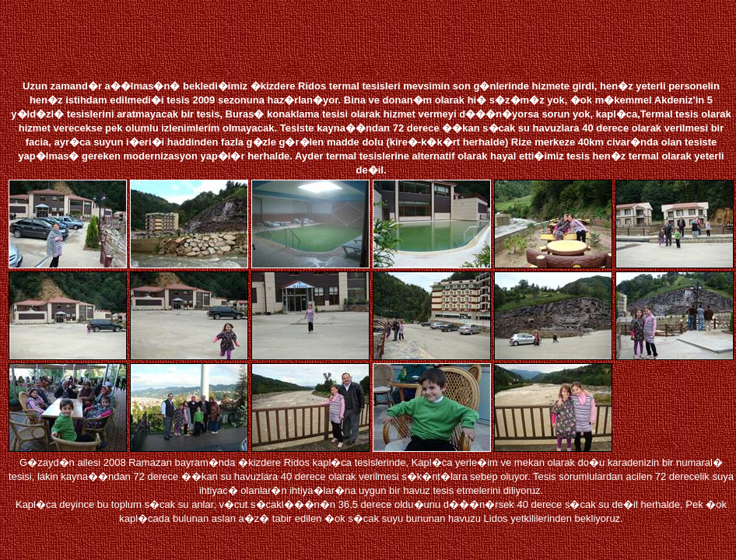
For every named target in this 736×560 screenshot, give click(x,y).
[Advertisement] (374, 37)
